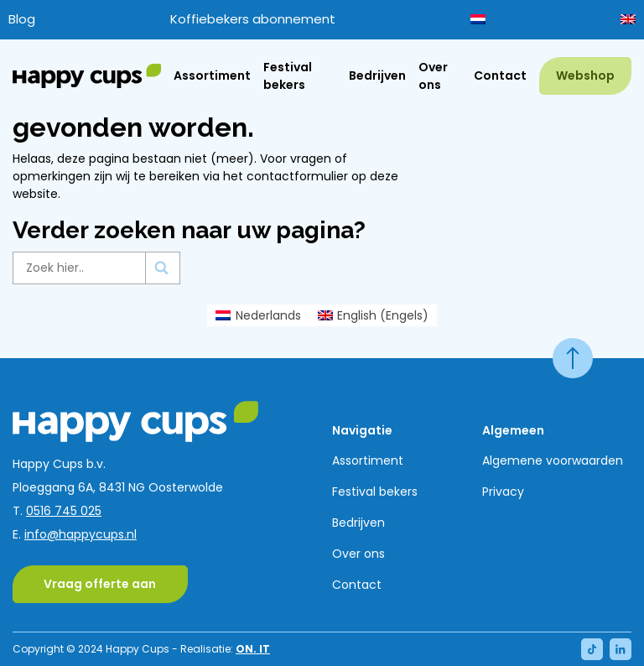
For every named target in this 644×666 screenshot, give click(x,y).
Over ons (433, 76)
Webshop (585, 75)
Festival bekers (288, 76)
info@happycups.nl (80, 534)
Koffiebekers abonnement (253, 19)
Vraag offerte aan (100, 584)
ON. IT (253, 649)
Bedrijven (377, 75)
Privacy (503, 492)
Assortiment (212, 75)
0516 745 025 (64, 511)
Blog (22, 19)
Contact (500, 75)
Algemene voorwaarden (553, 460)
